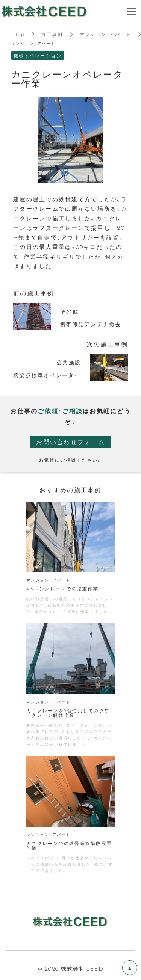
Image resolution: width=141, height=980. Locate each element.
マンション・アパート (105, 34)
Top (20, 34)
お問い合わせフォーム (70, 442)
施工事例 (52, 34)
